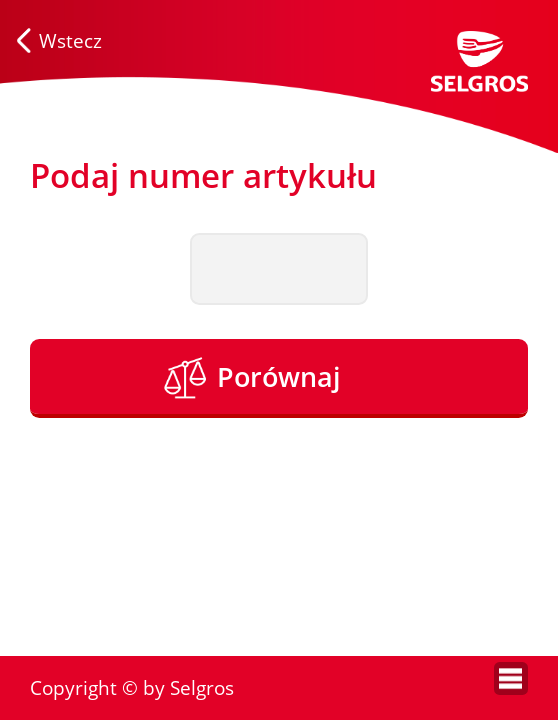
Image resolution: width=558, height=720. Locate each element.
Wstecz (70, 40)
